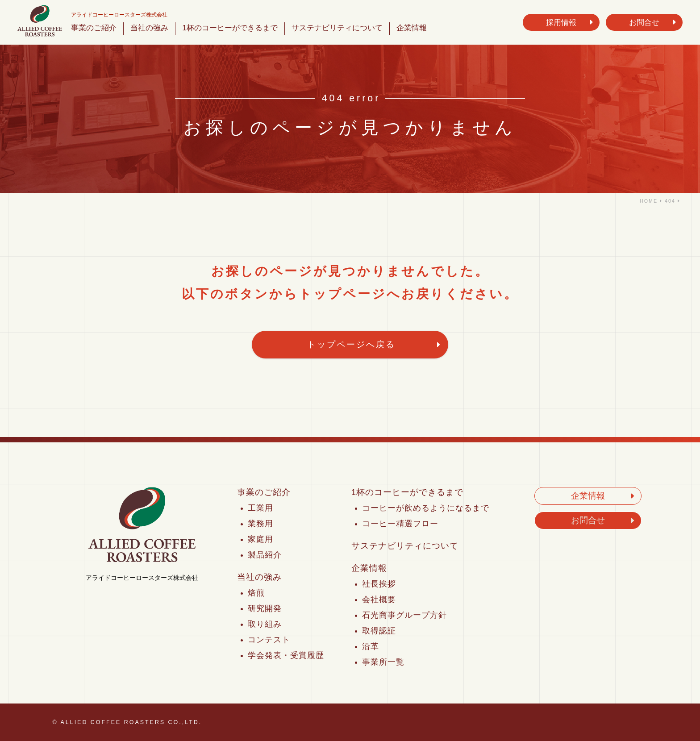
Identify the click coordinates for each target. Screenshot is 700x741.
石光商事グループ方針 (404, 615)
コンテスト (269, 640)
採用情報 (561, 22)
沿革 (371, 646)
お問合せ (644, 22)
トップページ (343, 294)
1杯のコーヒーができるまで (230, 28)
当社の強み (149, 28)
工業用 (260, 508)
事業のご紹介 (94, 28)
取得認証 (379, 631)
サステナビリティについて (337, 28)
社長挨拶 (379, 584)
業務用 (260, 524)
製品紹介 (265, 555)
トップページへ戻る (351, 344)
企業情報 (412, 28)
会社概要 (379, 599)
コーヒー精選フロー (400, 524)
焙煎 (256, 593)
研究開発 (265, 608)
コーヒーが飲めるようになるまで (426, 508)
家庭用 (260, 539)
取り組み (265, 624)
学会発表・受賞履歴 (286, 655)
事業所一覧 (383, 662)
